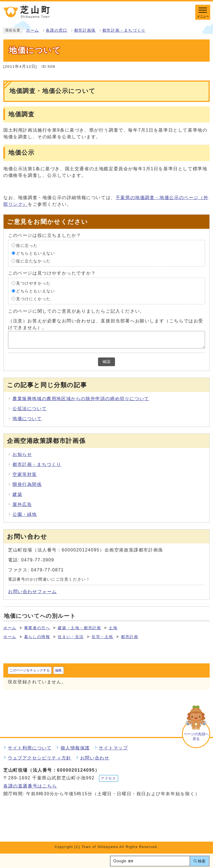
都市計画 (130, 637)
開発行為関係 (27, 484)
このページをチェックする (30, 670)
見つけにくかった (33, 299)
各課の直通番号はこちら (30, 786)
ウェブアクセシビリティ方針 (40, 758)
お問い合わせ (95, 758)
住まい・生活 (71, 637)
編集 (59, 670)
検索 (202, 861)
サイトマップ (113, 748)
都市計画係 (85, 30)
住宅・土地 (102, 637)
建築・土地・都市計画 (79, 628)
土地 (113, 628)
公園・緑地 (25, 514)
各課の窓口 (57, 30)
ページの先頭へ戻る (196, 736)
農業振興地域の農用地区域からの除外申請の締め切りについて (81, 399)
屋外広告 (22, 504)
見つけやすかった (33, 283)
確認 (106, 362)
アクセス (108, 778)
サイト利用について (30, 748)
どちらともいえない (35, 253)
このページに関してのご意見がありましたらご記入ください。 (76, 311)
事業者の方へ (37, 628)
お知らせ (22, 454)
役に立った (27, 245)
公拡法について (30, 409)
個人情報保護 (75, 748)
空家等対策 (25, 474)
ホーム (33, 30)
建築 (17, 494)
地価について (27, 419)
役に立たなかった (33, 261)
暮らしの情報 (37, 637)
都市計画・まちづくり (124, 30)
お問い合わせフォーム (32, 592)
